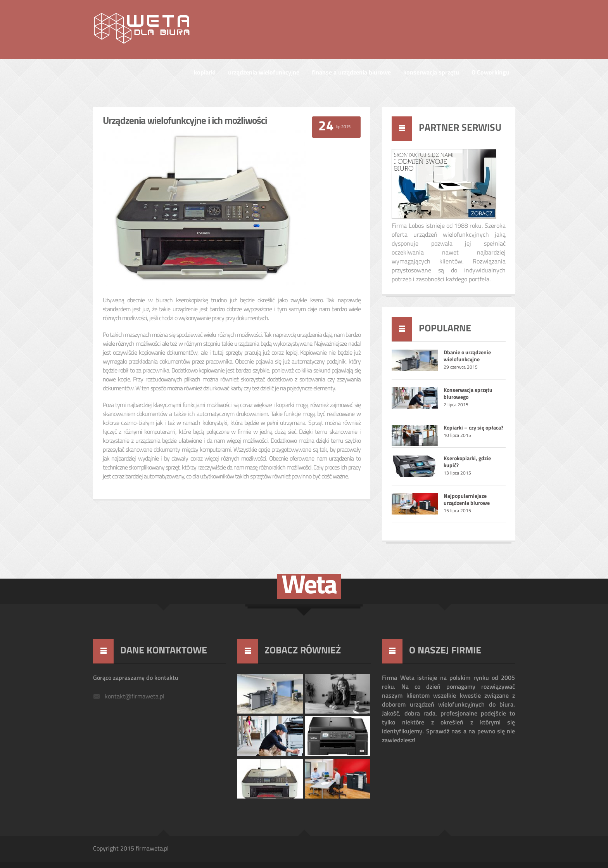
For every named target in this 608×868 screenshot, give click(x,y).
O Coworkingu (491, 73)
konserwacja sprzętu (431, 73)
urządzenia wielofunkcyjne (264, 73)
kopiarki (205, 73)
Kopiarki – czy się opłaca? (473, 428)
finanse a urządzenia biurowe (351, 73)
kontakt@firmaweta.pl (135, 697)
